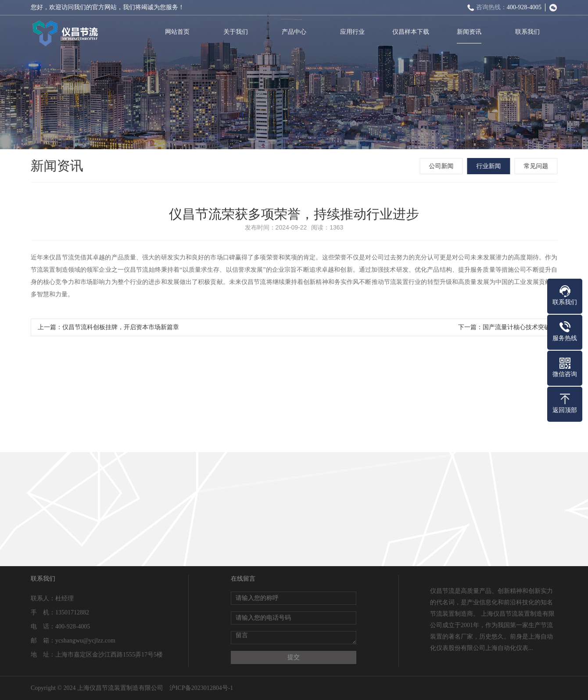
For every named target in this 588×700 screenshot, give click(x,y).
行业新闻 (490, 166)
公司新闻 (442, 166)
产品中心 (296, 32)
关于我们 (237, 32)
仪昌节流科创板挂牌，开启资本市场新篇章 (121, 329)
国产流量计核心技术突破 (516, 329)
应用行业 (354, 32)
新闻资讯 (471, 32)
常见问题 (537, 166)
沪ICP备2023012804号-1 (201, 688)
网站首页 (179, 32)
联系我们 (529, 32)
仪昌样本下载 (412, 32)
